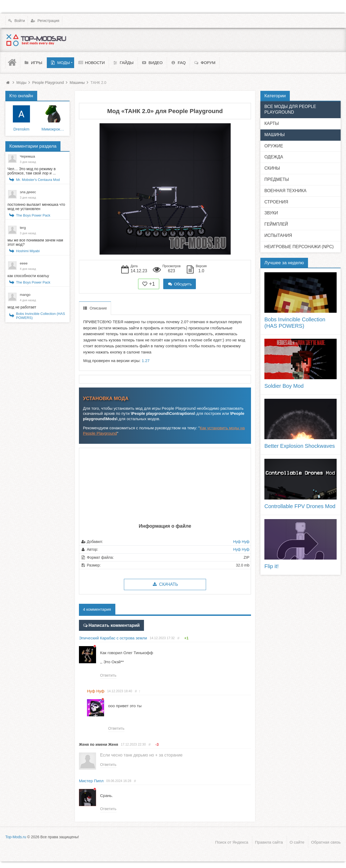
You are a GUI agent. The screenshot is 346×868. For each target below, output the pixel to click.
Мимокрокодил (54, 129)
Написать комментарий (111, 625)
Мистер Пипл (91, 780)
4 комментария (97, 609)
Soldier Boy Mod (284, 386)
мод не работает (22, 307)
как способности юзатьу (28, 276)
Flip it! (271, 566)
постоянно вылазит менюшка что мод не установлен (36, 207)
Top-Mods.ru (16, 836)
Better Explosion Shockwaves (300, 446)
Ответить (108, 675)
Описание (98, 308)
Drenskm (21, 129)
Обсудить (180, 284)
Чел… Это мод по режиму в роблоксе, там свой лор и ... (32, 171)
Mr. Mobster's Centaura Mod (38, 180)
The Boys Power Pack (33, 215)
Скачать (165, 584)
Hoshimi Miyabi (28, 251)
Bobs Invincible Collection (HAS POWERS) (41, 316)
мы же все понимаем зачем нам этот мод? (35, 242)
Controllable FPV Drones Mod (300, 506)
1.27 (146, 361)
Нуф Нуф (241, 542)
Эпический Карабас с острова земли (113, 637)
